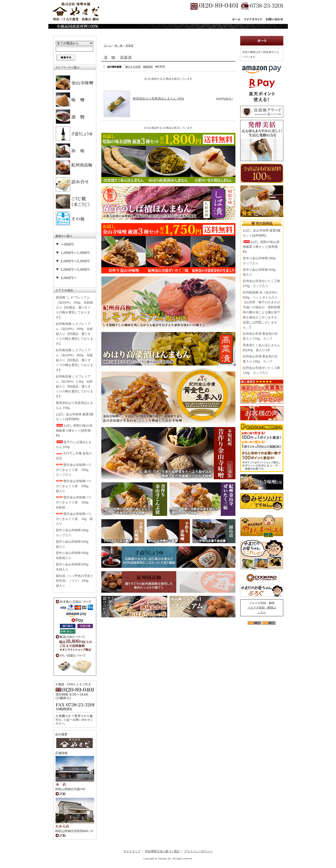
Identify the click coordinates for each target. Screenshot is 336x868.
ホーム (108, 45)
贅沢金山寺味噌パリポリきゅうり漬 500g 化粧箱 (74, 502)
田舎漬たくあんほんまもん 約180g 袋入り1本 (262, 348)
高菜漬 (129, 45)
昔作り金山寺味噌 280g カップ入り (74, 533)
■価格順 (148, 67)
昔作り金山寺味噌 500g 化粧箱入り (74, 555)
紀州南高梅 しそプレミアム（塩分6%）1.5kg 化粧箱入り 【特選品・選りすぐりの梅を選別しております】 (74, 386)
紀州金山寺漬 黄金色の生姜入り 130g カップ (260, 359)
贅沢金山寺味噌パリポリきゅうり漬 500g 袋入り (74, 486)
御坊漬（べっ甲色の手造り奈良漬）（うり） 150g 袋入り (74, 581)
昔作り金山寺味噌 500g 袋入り (74, 544)
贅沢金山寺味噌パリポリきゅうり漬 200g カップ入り (74, 470)
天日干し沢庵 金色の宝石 (74, 456)
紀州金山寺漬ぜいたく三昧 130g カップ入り (262, 370)
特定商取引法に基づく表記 (162, 851)
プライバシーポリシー (198, 851)
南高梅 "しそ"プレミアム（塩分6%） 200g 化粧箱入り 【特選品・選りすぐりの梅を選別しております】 (74, 307)
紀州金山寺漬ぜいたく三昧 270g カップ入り (262, 283)
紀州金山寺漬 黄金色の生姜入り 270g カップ (260, 336)
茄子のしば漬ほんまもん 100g (74, 445)
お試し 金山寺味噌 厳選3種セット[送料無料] (75, 417)
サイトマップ (132, 851)
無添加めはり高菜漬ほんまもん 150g (74, 405)
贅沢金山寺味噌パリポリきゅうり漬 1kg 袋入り (74, 519)
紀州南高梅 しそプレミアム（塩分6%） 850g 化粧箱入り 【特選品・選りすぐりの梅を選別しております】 (74, 360)
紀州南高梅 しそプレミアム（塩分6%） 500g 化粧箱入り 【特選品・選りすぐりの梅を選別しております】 (74, 334)
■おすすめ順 (133, 67)
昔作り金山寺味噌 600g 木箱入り (74, 567)
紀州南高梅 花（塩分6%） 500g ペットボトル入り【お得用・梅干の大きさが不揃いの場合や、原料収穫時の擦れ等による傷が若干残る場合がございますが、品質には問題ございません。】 (262, 310)
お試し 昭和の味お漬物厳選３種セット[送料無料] (74, 431)
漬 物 (118, 45)
